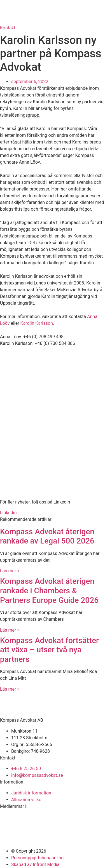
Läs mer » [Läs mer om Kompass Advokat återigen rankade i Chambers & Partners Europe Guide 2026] (10, 630)
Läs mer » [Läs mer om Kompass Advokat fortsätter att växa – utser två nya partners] (10, 689)
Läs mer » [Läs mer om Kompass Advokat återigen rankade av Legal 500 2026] (10, 571)
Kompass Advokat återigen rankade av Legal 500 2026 (47, 536)
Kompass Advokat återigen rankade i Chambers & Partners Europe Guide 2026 (49, 591)
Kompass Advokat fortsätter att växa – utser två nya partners (49, 650)
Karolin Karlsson (37, 323)
